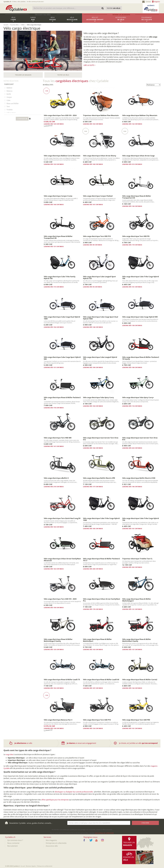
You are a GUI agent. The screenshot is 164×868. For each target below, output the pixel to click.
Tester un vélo (63, 75)
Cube (8, 100)
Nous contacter (13, 843)
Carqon (9, 97)
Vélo (13, 19)
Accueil (23, 866)
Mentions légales (31, 866)
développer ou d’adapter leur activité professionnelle (74, 792)
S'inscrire (145, 823)
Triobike (10, 110)
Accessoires (121, 19)
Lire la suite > (89, 65)
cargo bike (9, 754)
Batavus (9, 91)
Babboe (9, 88)
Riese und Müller (13, 103)
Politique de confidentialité (45, 866)
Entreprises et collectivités (56, 843)
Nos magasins (51, 840)
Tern (8, 106)
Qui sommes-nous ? (15, 840)
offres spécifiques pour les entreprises (55, 800)
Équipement (147, 19)
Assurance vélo (52, 846)
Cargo (33, 19)
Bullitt (9, 94)
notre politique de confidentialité (104, 833)
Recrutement (12, 846)
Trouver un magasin (23, 75)
